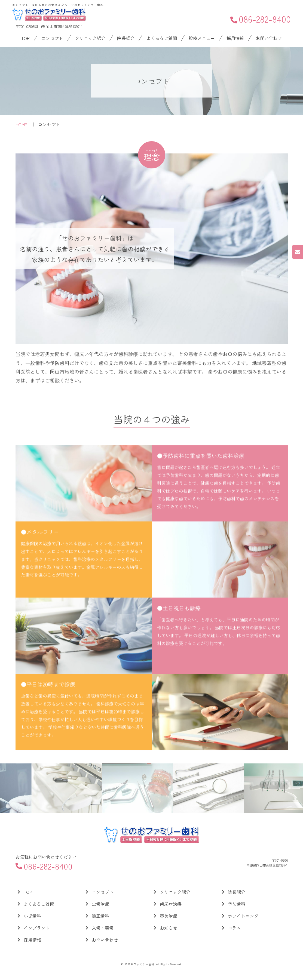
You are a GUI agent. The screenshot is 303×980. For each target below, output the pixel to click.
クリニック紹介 (90, 38)
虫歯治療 (100, 904)
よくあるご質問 (162, 38)
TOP (25, 38)
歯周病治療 (171, 904)
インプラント (37, 928)
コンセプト (52, 38)
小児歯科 (32, 916)
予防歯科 (237, 904)
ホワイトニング (243, 916)
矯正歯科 (100, 916)
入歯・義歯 (103, 928)
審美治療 (169, 916)
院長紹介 (126, 38)
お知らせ (169, 928)
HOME (21, 124)
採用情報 (235, 38)
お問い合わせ (269, 38)
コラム (234, 928)
